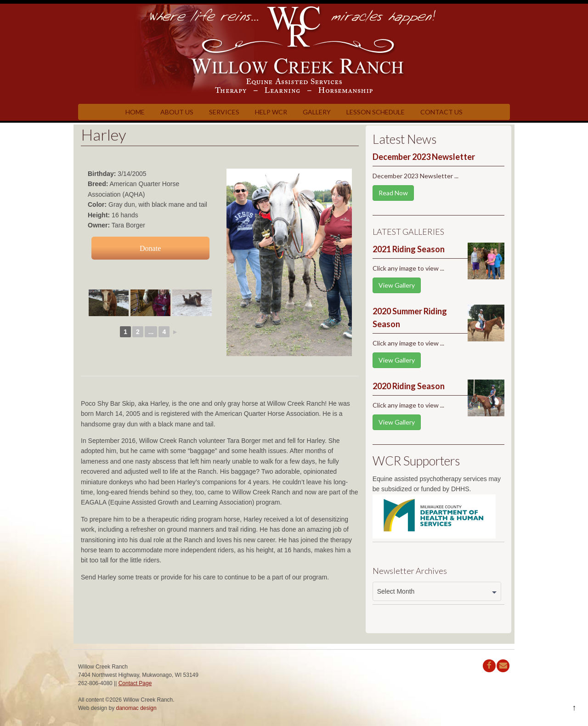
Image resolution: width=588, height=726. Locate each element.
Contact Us (441, 112)
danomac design (136, 708)
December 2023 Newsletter (424, 157)
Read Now (393, 193)
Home (135, 112)
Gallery (317, 112)
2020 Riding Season (409, 386)
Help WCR (271, 112)
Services (224, 112)
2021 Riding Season (409, 249)
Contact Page (135, 683)
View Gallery (397, 285)
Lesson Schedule (376, 112)
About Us (177, 112)
